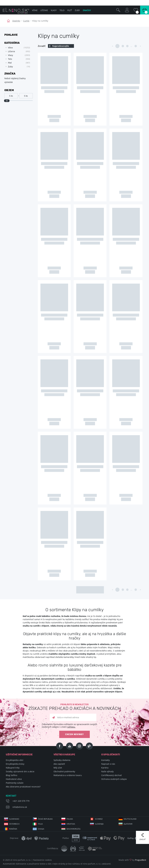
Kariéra (105, 768)
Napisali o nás (108, 764)
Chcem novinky (74, 734)
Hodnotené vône (14, 779)
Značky (87, 10)
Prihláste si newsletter (74, 707)
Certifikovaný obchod (111, 775)
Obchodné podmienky (64, 771)
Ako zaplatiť (59, 764)
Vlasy (54, 10)
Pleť (70, 10)
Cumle (26, 21)
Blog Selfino (11, 775)
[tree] (17, 57)
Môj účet (58, 768)
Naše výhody (107, 771)
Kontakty (105, 760)
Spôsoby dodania (62, 760)
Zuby (77, 10)
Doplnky (16, 21)
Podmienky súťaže (15, 783)
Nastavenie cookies (42, 860)
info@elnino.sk (20, 807)
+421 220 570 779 (21, 801)
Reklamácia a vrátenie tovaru (68, 775)
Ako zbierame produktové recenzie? (23, 787)
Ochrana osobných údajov (114, 779)
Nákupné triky (13, 768)
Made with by (132, 860)
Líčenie (44, 10)
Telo (62, 10)
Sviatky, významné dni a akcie (20, 771)
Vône (35, 10)
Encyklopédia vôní (15, 760)
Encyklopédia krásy (15, 764)
